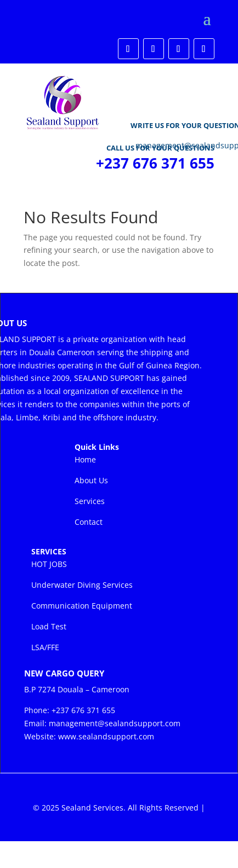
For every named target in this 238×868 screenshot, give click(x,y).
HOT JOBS (49, 564)
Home (85, 459)
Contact (89, 522)
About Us (91, 480)
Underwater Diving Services (82, 585)
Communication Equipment (82, 606)
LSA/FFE (45, 647)
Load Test (49, 626)
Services (90, 501)
